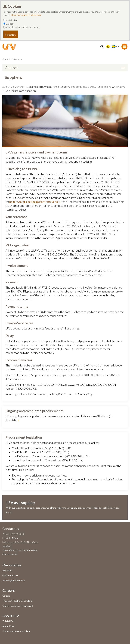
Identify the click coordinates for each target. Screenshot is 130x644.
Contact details (10, 554)
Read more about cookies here (26, 15)
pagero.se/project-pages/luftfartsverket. (35, 202)
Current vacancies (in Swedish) (18, 606)
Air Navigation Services (14, 580)
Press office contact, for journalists (20, 550)
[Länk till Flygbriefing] (108, 46)
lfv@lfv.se (14, 538)
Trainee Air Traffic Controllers (17, 601)
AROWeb (7, 570)
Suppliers (7, 546)
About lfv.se (8, 626)
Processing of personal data (16, 631)
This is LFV (8, 621)
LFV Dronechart (10, 575)
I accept (11, 35)
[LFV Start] (9, 47)
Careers (6, 596)
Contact (6, 59)
